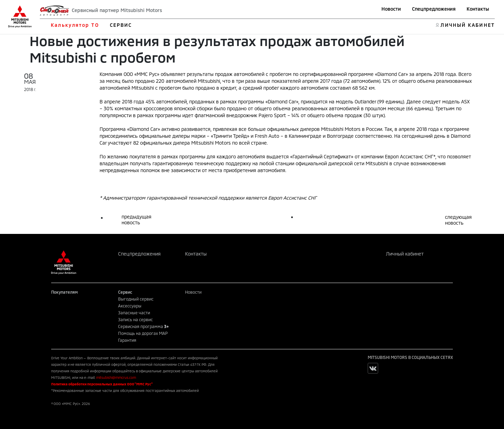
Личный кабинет (405, 254)
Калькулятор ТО (75, 25)
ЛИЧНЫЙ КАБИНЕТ (467, 25)
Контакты (478, 9)
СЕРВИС (121, 25)
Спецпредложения (434, 9)
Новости (391, 9)
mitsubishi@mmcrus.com (116, 377)
